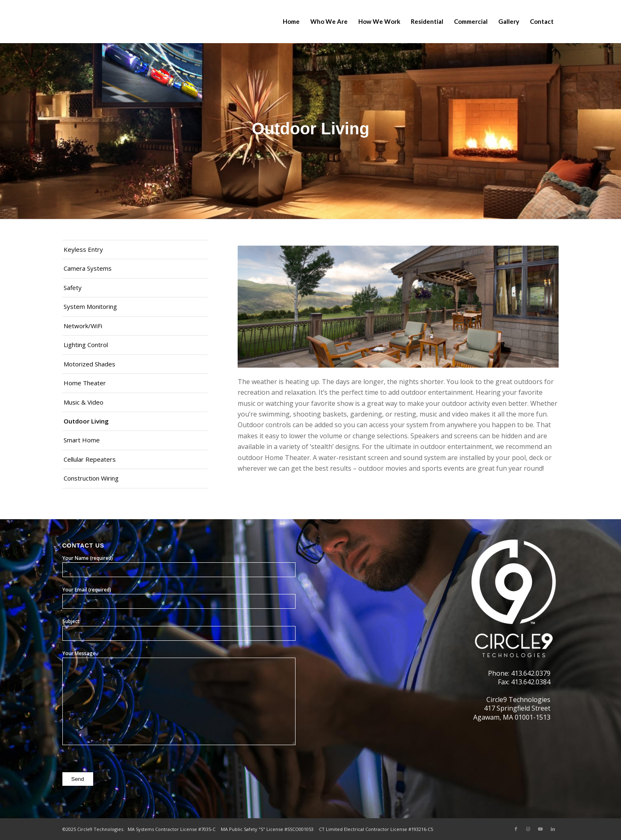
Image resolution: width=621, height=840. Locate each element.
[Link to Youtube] (541, 829)
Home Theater (85, 383)
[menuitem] (291, 22)
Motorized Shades (89, 364)
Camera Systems (88, 268)
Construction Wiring (91, 478)
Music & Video (84, 402)
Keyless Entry (83, 249)
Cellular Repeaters (90, 459)
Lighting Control (86, 345)
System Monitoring (90, 306)
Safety (73, 288)
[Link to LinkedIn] (553, 829)
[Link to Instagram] (528, 829)
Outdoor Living (86, 421)
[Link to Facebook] (516, 829)
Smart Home (82, 440)
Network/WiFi (83, 326)
